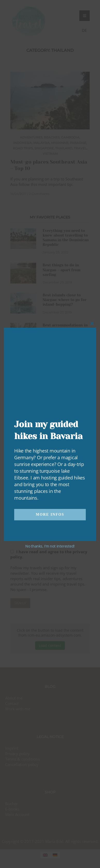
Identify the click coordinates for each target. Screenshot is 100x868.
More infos (50, 515)
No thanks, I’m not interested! (50, 546)
